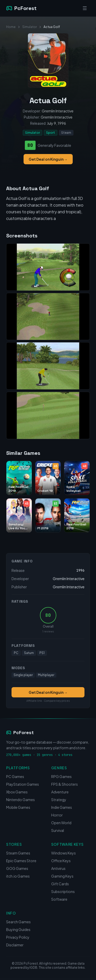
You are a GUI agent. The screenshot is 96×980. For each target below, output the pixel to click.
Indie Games (62, 807)
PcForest (20, 732)
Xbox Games (17, 792)
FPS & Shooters (65, 784)
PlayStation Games (23, 784)
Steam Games (18, 853)
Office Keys (61, 861)
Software (59, 899)
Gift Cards (60, 884)
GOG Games (17, 868)
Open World (61, 823)
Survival (58, 830)
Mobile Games (18, 807)
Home (11, 27)
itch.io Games (18, 876)
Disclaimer (15, 945)
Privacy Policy (18, 937)
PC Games (15, 776)
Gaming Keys (62, 876)
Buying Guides (18, 929)
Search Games (18, 922)
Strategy (59, 800)
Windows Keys (63, 853)
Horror (57, 815)
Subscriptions (63, 891)
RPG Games (61, 776)
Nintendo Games (20, 800)
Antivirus (58, 868)
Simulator (30, 27)
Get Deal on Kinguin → (48, 159)
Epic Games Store (21, 861)
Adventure (60, 792)
